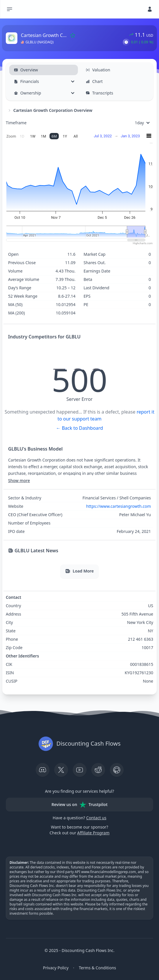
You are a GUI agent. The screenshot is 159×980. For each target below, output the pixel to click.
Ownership (28, 93)
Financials (26, 81)
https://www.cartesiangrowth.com (118, 506)
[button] (126, 42)
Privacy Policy (56, 968)
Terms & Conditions (97, 968)
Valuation (98, 70)
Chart (94, 81)
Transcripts (99, 93)
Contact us (96, 818)
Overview (26, 70)
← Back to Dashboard (79, 428)
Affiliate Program (93, 833)
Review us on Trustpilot (80, 805)
